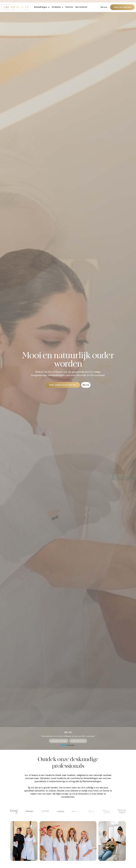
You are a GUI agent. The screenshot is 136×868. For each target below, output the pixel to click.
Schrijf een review (78, 741)
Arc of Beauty (66, 736)
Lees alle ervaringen (59, 741)
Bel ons (104, 7)
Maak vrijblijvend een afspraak (63, 385)
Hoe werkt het (81, 7)
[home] (15, 7)
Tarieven (69, 7)
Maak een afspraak (122, 7)
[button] (41, 7)
